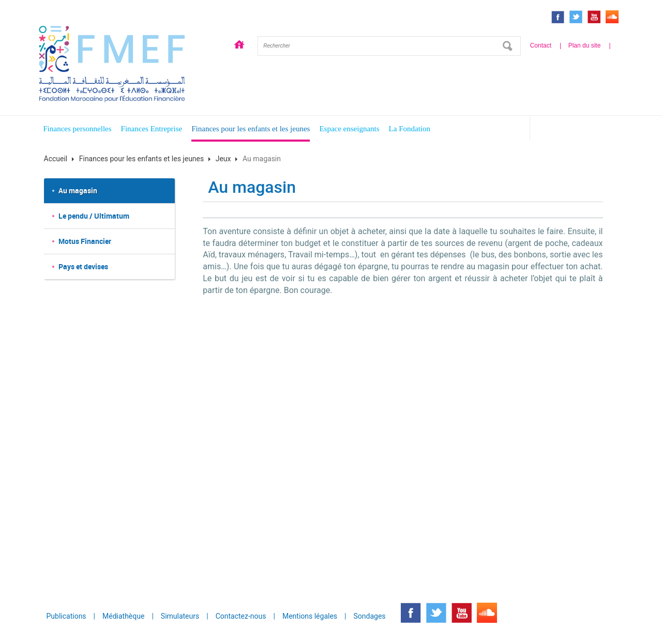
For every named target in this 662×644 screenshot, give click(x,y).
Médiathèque (123, 616)
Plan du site (585, 45)
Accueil (239, 46)
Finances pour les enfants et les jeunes (251, 129)
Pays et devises (83, 266)
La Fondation (410, 129)
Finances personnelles (78, 129)
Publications (66, 616)
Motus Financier (85, 241)
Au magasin (78, 190)
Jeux (223, 159)
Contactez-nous (241, 616)
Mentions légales (310, 616)
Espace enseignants (349, 129)
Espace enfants (581, 130)
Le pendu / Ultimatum (94, 216)
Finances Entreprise (152, 129)
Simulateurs (180, 616)
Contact (541, 45)
